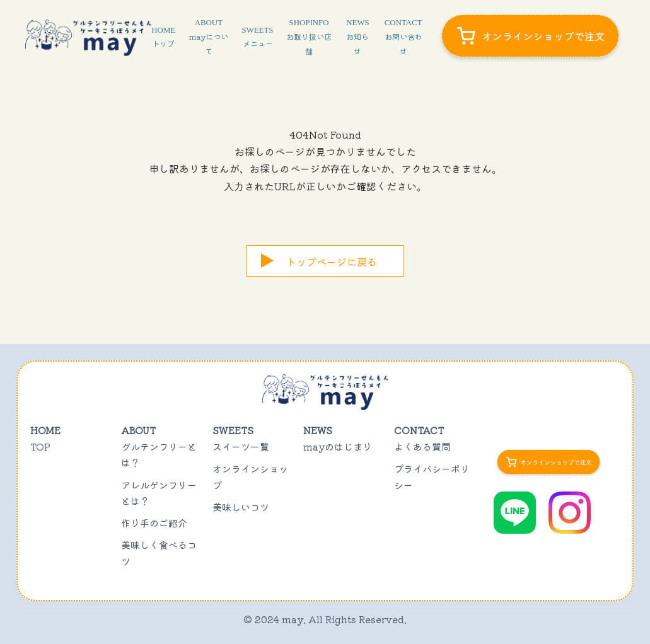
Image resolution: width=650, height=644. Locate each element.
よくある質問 (422, 446)
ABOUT (208, 37)
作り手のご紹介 (154, 523)
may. (294, 619)
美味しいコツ (241, 507)
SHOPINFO (309, 37)
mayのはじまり (338, 446)
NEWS (357, 37)
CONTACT (403, 37)
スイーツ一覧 (241, 446)
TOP (40, 446)
